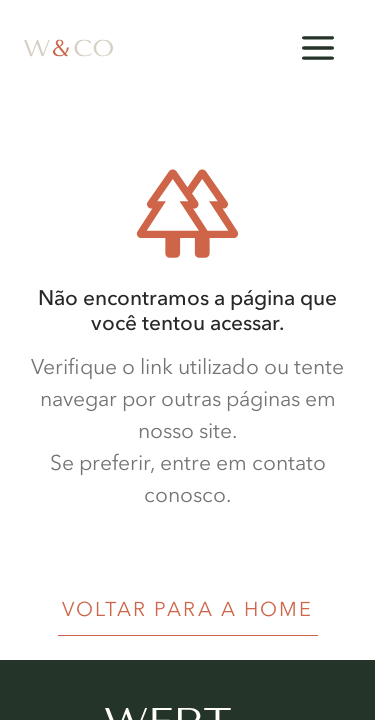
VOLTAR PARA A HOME (188, 609)
